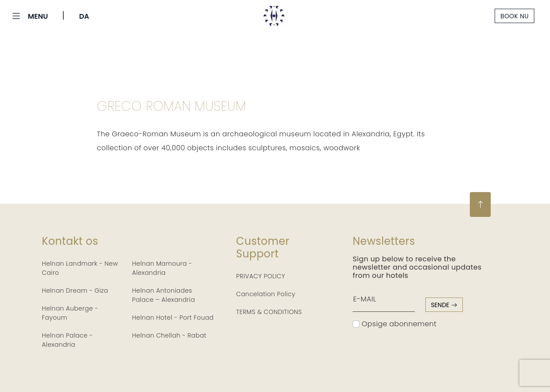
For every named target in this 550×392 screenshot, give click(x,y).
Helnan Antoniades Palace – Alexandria (164, 295)
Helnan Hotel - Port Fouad (173, 318)
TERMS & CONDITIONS (269, 312)
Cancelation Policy (266, 294)
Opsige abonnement (394, 324)
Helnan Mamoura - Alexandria (162, 268)
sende (444, 305)
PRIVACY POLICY (261, 276)
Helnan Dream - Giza (75, 291)
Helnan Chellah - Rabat (169, 335)
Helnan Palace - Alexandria (67, 340)
